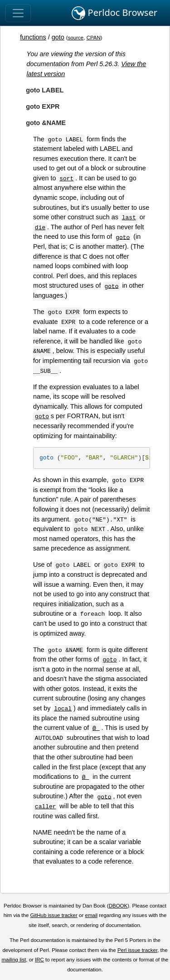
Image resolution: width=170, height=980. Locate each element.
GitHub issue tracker (54, 915)
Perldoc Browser (114, 13)
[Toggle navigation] (18, 13)
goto (58, 37)
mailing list (14, 960)
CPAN (94, 38)
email (91, 915)
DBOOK (118, 906)
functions (33, 37)
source (76, 38)
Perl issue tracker (137, 950)
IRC (39, 960)
